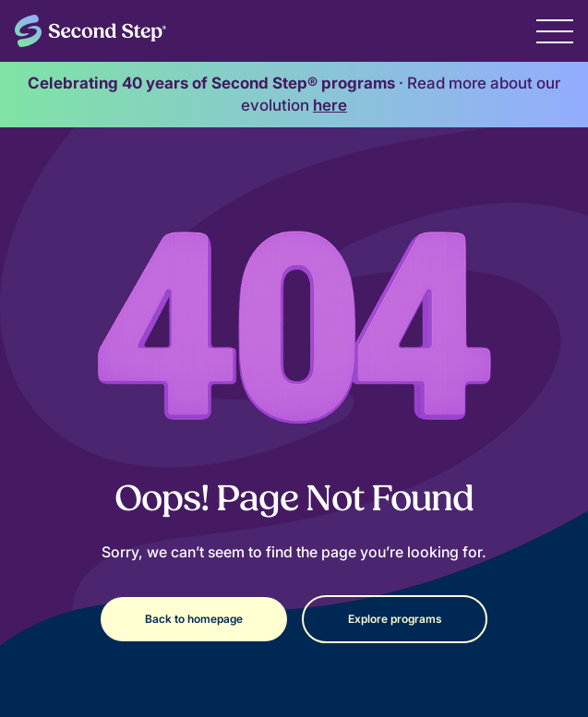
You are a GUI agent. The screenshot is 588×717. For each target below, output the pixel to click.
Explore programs (395, 619)
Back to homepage (194, 619)
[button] (555, 30)
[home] (90, 31)
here (330, 105)
